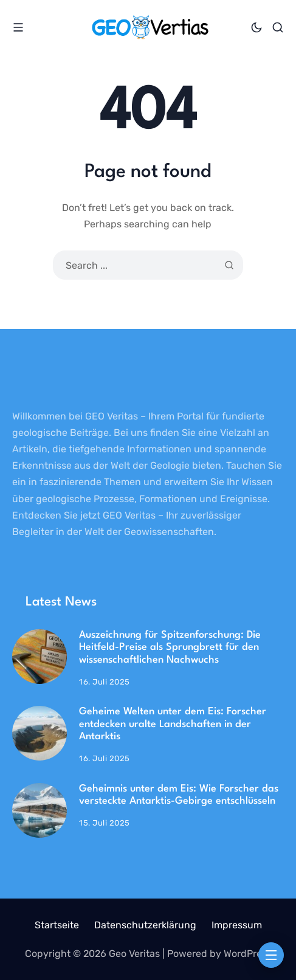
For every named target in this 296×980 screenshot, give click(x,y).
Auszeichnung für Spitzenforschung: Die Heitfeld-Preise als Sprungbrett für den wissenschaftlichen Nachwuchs (170, 647)
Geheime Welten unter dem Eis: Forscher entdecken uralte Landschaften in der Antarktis (173, 724)
